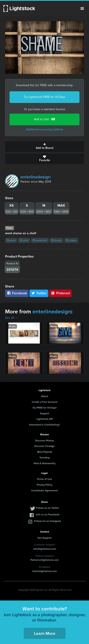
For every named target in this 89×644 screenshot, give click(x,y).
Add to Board (44, 147)
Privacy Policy (45, 485)
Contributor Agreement (44, 490)
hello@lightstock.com (45, 571)
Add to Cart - (44, 119)
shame (71, 240)
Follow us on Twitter (48, 508)
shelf (24, 240)
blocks (56, 240)
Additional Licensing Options (45, 129)
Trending (44, 458)
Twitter (39, 293)
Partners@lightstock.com (45, 560)
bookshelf (40, 240)
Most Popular (45, 452)
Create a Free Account (45, 402)
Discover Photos (45, 441)
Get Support (44, 538)
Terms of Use (44, 479)
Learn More (45, 633)
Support (45, 413)
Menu (82, 8)
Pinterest (60, 293)
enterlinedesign (35, 177)
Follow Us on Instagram (48, 521)
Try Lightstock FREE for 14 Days (44, 97)
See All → (12, 318)
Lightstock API (45, 419)
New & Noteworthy (45, 463)
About (45, 396)
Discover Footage (44, 446)
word (11, 240)
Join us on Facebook (47, 514)
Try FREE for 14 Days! (44, 408)
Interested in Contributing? (44, 425)
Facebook (17, 293)
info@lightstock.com (45, 549)
